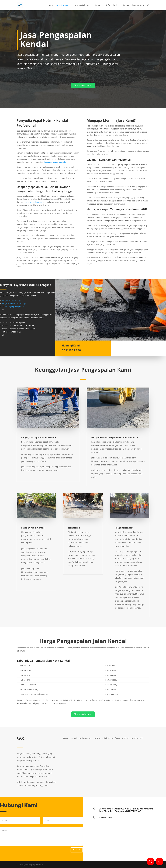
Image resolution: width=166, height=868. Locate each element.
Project (116, 5)
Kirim (77, 850)
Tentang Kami (138, 5)
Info (108, 5)
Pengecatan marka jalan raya (14, 303)
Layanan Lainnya (82, 5)
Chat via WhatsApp (83, 85)
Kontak (126, 5)
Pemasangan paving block (13, 307)
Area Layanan (63, 5)
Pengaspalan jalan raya (12, 300)
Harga (98, 5)
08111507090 (106, 818)
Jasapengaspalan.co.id (33, 202)
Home (51, 5)
